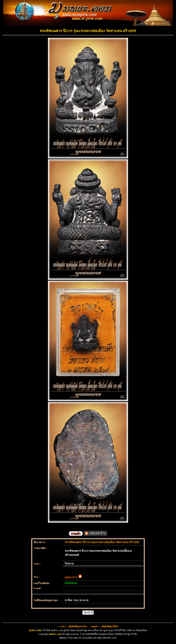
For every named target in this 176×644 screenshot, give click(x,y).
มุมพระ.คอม (35, 630)
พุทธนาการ (73, 577)
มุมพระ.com (55, 634)
